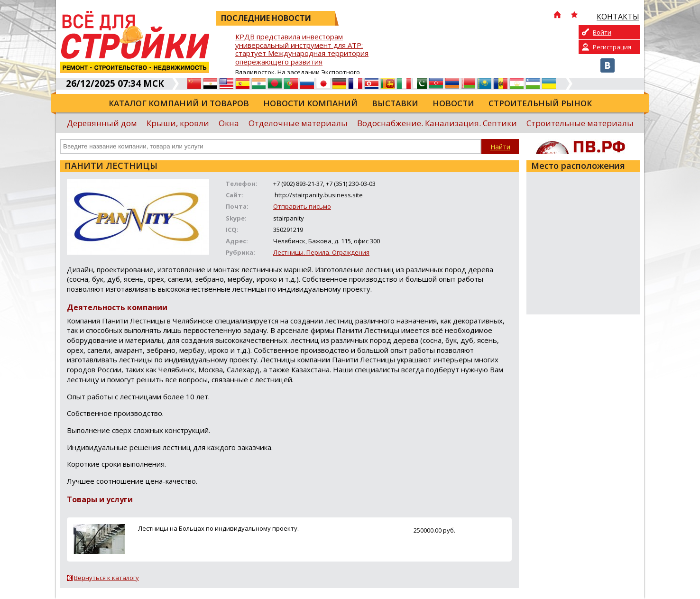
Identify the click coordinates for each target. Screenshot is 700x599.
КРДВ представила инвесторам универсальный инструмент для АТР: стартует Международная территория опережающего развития (302, 50)
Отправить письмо (302, 206)
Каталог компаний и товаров (179, 103)
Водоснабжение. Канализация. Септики (437, 123)
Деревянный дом (102, 123)
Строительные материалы (580, 123)
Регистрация (612, 47)
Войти (602, 32)
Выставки (395, 103)
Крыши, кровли (178, 123)
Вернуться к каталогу (106, 578)
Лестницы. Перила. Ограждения (321, 252)
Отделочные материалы (298, 123)
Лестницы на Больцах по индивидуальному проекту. (218, 528)
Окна (229, 123)
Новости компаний (310, 103)
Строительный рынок (540, 103)
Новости (453, 103)
